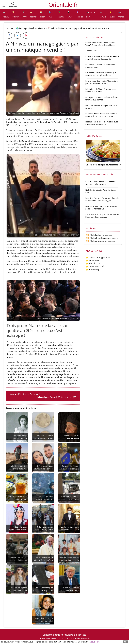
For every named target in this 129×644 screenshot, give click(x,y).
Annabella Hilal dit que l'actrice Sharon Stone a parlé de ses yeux (102, 216)
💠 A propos (121, 15)
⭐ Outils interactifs (95, 266)
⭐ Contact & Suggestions (98, 257)
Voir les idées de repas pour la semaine (103, 165)
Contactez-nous (51, 635)
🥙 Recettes (33, 15)
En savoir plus (94, 642)
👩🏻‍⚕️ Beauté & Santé (90, 15)
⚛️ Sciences (80, 15)
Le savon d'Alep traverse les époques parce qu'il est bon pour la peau (101, 115)
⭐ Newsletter (92, 260)
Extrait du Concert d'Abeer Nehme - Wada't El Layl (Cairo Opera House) (101, 44)
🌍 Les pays (51, 15)
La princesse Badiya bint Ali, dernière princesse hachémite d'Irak (101, 82)
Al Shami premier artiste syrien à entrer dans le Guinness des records (102, 58)
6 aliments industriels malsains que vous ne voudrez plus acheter (101, 74)
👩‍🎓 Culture (61, 15)
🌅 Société (43, 15)
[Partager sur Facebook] (9, 35)
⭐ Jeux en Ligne (93, 269)
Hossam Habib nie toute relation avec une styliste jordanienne (102, 123)
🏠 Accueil (6, 15)
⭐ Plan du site (93, 263)
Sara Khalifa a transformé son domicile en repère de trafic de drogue (102, 199)
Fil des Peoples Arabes (98, 238)
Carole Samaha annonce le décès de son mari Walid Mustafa (101, 183)
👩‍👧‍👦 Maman (70, 15)
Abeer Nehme (91, 51)
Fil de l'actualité (95, 235)
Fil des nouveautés (97, 241)
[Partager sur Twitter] (18, 35)
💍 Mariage (103, 15)
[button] (4, 5)
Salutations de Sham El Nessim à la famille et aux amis (100, 90)
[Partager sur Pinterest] (26, 35)
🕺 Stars (25, 15)
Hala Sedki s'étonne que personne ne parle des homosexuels (101, 207)
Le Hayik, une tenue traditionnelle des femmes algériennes (102, 98)
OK (125, 642)
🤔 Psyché (112, 15)
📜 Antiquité (16, 15)
